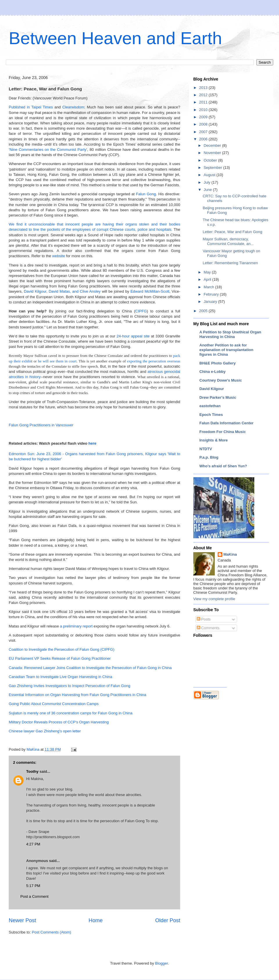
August (210, 175)
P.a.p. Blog (209, 457)
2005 (204, 311)
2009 (204, 117)
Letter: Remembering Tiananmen (230, 263)
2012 (204, 95)
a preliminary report (76, 626)
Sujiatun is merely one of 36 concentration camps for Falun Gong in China (71, 713)
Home (96, 920)
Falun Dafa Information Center (226, 423)
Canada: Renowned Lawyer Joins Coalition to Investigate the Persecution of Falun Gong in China (90, 668)
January (211, 302)
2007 (204, 132)
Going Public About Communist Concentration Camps (54, 704)
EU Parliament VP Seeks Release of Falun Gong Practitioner (60, 658)
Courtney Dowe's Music (221, 380)
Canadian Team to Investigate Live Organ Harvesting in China (60, 677)
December (213, 145)
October (211, 160)
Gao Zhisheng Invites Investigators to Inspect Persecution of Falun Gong (69, 686)
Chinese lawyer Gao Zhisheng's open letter (45, 731)
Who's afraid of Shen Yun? (223, 466)
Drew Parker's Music (218, 397)
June (208, 190)
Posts (204, 619)
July (208, 182)
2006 (204, 139)
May (208, 272)
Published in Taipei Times (31, 107)
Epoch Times (211, 415)
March (210, 287)
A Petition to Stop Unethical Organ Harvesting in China (230, 334)
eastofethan (210, 406)
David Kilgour (212, 389)
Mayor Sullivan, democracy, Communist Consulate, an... (228, 241)
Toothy (32, 771)
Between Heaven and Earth (115, 38)
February (212, 294)
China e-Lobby (212, 372)
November (213, 153)
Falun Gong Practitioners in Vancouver (41, 425)
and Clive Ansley (86, 291)
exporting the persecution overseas (154, 361)
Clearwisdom (73, 107)
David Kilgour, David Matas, (47, 291)
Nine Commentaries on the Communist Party (48, 150)
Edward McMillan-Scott (150, 291)
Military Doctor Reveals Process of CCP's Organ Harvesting (59, 722)
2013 (204, 88)
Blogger (162, 963)
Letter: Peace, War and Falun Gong (232, 232)
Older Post (168, 920)
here (92, 443)
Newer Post (22, 920)
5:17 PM (33, 886)
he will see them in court (57, 361)
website (59, 256)
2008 (204, 124)
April (208, 279)
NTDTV (206, 449)
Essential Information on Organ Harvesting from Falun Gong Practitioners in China (77, 695)
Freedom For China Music (223, 432)
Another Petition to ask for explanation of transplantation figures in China (226, 350)
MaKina (230, 554)
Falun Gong (146, 194)
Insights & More (214, 440)
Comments (208, 628)
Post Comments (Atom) (52, 932)
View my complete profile (214, 599)
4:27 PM (33, 844)
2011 (204, 102)
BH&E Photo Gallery (218, 363)
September (213, 168)
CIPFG (141, 311)
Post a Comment (34, 896)
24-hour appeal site (133, 336)
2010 (204, 110)
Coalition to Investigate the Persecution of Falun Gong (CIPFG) (61, 649)
